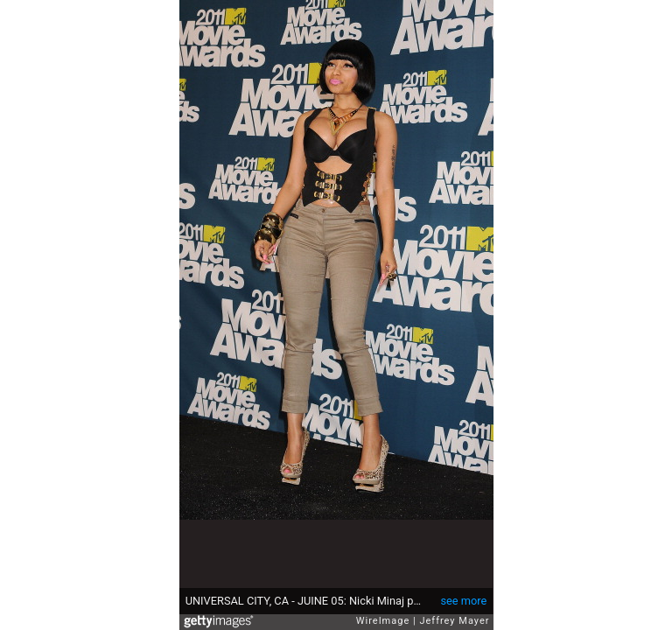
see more (463, 601)
